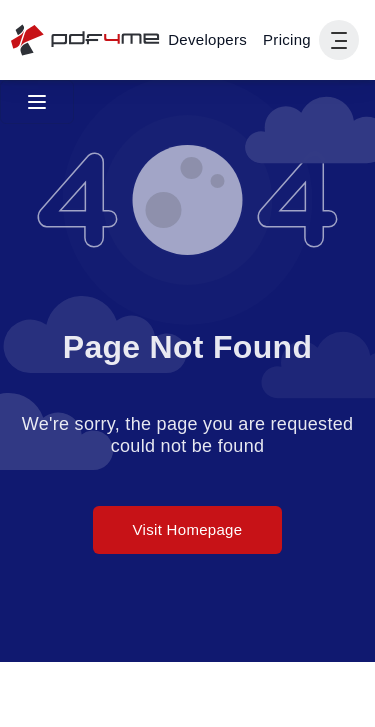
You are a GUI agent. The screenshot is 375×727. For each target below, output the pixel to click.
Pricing (287, 39)
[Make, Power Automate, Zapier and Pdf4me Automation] (207, 40)
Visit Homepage (188, 529)
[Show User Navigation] (339, 40)
